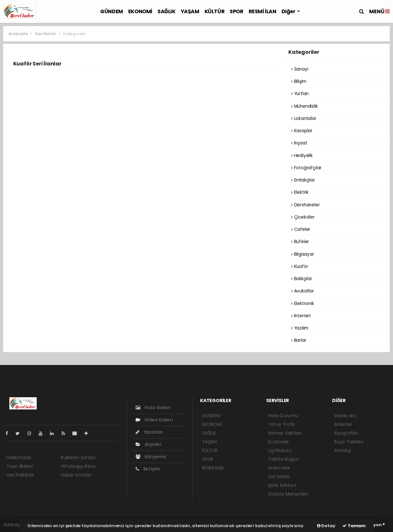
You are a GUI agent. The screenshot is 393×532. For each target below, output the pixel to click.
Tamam (354, 526)
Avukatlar (303, 291)
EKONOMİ (140, 11)
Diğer (289, 11)
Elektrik (300, 192)
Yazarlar (149, 432)
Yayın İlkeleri (19, 466)
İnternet (301, 316)
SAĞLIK (167, 11)
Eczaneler (278, 442)
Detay (326, 526)
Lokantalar (304, 118)
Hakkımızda (19, 458)
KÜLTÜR (215, 11)
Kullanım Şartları (78, 458)
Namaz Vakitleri (285, 433)
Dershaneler (306, 205)
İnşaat (299, 143)
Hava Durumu (283, 416)
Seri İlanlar (45, 34)
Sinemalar (279, 468)
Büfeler (300, 242)
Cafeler (301, 229)
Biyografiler (346, 433)
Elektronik (303, 304)
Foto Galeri (153, 408)
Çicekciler (303, 217)
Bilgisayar (303, 254)
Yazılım (300, 328)
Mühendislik (305, 106)
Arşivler (149, 444)
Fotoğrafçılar (306, 168)
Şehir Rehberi (282, 485)
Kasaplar (302, 131)
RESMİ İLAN (263, 11)
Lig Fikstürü (280, 450)
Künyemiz (151, 457)
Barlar (299, 340)
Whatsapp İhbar (78, 466)
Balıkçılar (302, 279)
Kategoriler (75, 34)
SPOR (236, 11)
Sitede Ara (345, 416)
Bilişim (299, 81)
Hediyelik (302, 156)
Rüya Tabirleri (349, 442)
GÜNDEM (112, 11)
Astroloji (342, 450)
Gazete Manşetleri (288, 494)
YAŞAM (190, 11)
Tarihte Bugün (283, 459)
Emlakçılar (303, 180)
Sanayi (300, 69)
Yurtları (300, 94)
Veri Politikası (20, 475)
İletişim (148, 469)
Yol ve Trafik (281, 424)
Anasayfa (19, 34)
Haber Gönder (76, 475)
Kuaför (300, 266)
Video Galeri (154, 420)
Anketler (343, 424)
